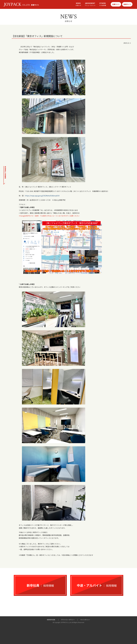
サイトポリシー (85, 620)
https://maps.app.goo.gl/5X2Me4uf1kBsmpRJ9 (42, 196)
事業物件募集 (51, 620)
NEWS (78, 4)
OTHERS (103, 4)
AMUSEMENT (90, 4)
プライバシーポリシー (68, 620)
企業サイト (116, 4)
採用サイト (127, 4)
